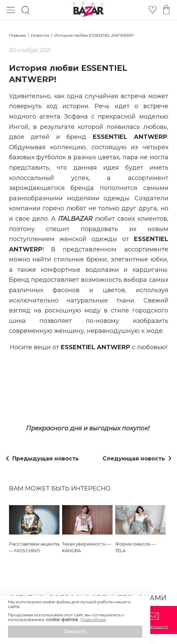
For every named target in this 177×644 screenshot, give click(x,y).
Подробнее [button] (93, 620)
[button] (75, 632)
